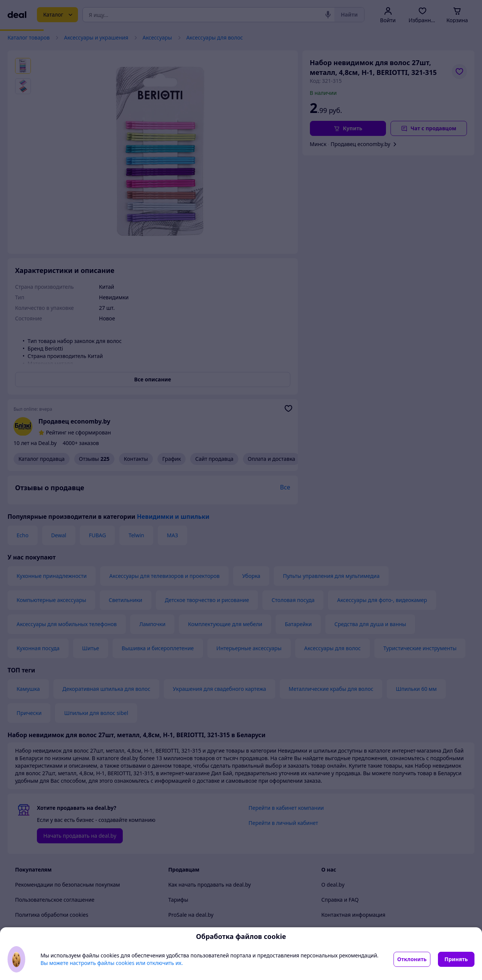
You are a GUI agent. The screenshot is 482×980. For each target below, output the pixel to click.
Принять (456, 959)
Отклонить (412, 959)
